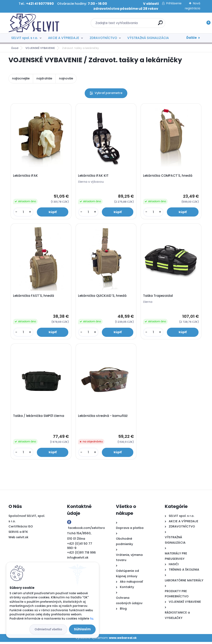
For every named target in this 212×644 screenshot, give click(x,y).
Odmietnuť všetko (48, 629)
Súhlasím (82, 629)
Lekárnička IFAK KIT (94, 176)
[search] (160, 24)
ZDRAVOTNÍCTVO (103, 38)
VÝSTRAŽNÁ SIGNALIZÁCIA (148, 38)
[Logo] (34, 23)
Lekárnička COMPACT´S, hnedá (168, 176)
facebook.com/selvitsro (86, 530)
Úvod (15, 48)
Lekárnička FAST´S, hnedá (34, 297)
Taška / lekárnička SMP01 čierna (39, 418)
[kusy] (24, 212)
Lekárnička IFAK (26, 176)
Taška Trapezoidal (158, 297)
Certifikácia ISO (21, 529)
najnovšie (66, 78)
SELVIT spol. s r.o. (24, 38)
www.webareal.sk (123, 640)
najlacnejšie (21, 78)
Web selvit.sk (18, 539)
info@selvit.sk (78, 560)
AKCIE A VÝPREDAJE (64, 38)
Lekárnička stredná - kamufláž (103, 418)
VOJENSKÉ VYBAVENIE (40, 48)
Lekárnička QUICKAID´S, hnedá (103, 297)
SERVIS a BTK (18, 534)
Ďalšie (192, 38)
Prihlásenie (174, 3)
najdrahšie (44, 78)
